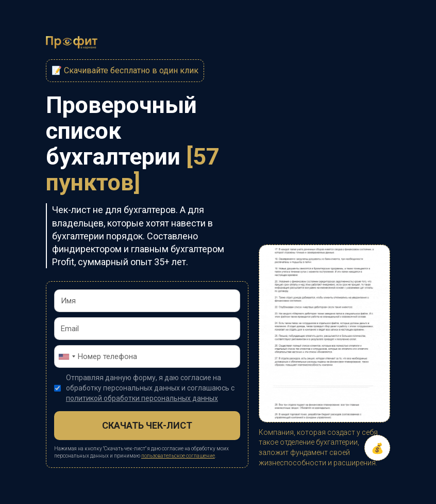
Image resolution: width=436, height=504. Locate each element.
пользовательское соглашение (178, 456)
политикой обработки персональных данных (142, 398)
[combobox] (66, 356)
